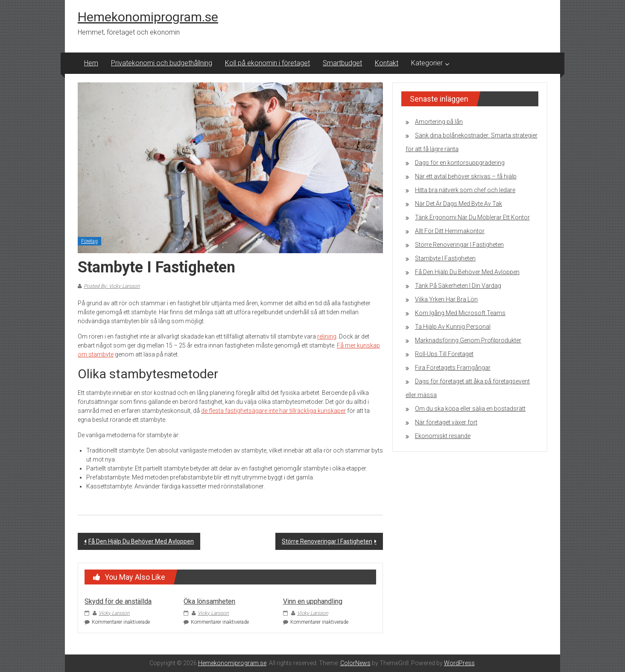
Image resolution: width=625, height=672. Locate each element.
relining (327, 336)
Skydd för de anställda (118, 601)
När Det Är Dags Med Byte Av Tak (459, 204)
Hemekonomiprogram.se (148, 17)
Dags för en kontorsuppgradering (460, 163)
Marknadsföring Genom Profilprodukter (468, 340)
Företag (89, 241)
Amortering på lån (439, 122)
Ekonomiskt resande (443, 436)
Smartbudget (342, 63)
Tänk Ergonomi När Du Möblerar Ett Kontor (472, 217)
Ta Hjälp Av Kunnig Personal (453, 327)
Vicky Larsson (114, 613)
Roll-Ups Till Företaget (444, 354)
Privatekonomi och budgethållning (162, 63)
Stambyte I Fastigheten (445, 258)
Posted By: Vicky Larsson (112, 286)
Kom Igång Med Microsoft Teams (460, 313)
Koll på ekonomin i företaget (267, 63)
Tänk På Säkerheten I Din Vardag (458, 286)
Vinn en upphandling (313, 601)
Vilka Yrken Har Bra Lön (446, 299)
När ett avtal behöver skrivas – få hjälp (466, 176)
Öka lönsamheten (209, 601)
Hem (91, 63)
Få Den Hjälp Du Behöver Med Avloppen (141, 541)
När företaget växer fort (446, 422)
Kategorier (427, 63)
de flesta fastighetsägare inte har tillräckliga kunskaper (273, 411)
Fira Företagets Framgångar (453, 368)
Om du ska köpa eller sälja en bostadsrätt (470, 409)
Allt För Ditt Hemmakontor (450, 231)
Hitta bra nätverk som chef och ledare (465, 190)
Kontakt (387, 63)
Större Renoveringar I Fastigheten (327, 541)
